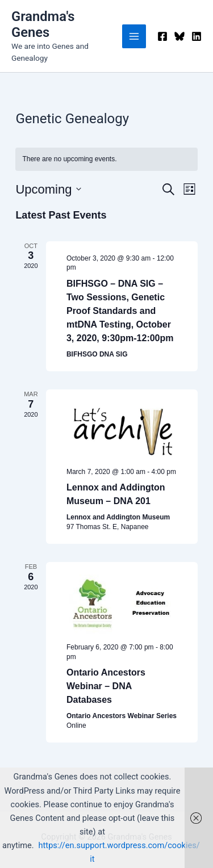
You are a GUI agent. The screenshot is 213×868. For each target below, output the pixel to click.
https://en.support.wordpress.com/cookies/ (119, 845)
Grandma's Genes (43, 24)
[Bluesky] (179, 36)
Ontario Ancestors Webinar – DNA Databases (106, 686)
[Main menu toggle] (134, 36)
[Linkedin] (197, 36)
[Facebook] (162, 36)
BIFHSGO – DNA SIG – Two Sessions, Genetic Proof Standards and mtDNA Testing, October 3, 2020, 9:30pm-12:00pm (120, 311)
